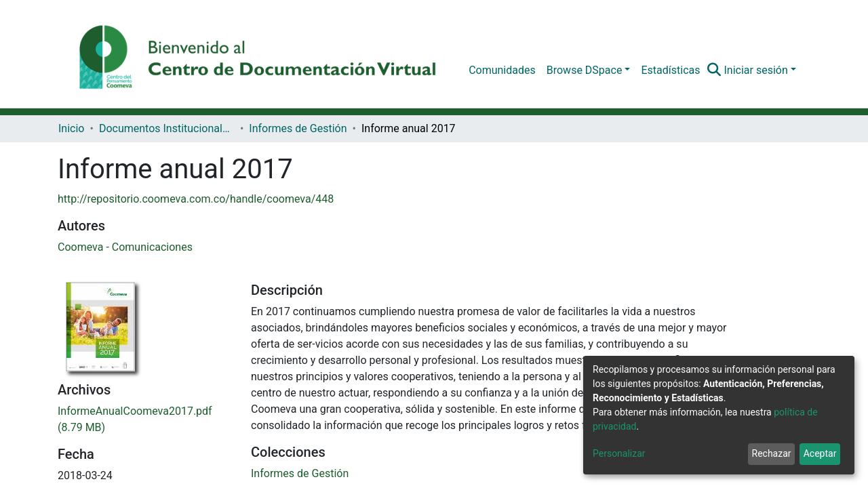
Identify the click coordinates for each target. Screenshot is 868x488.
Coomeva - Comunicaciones (125, 247)
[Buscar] (714, 70)
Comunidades (502, 70)
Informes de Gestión (298, 128)
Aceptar (820, 453)
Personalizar (619, 453)
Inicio (71, 128)
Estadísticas (670, 70)
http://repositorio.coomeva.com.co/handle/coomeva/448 (196, 199)
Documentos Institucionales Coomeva (167, 128)
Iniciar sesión (755, 70)
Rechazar (772, 453)
